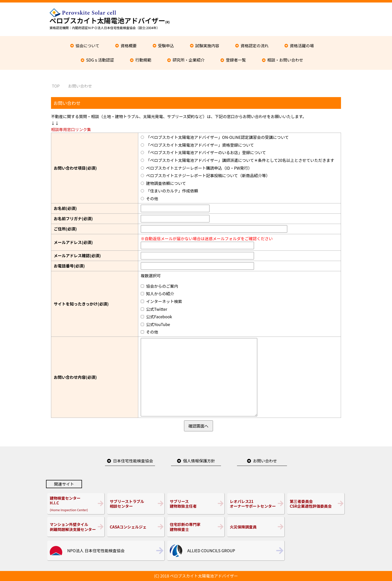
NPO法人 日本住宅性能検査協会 (96, 550)
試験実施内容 (207, 46)
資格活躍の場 (302, 46)
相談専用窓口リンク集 (71, 129)
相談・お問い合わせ (285, 60)
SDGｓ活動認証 (100, 60)
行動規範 (143, 60)
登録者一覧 (236, 60)
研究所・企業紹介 (188, 60)
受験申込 (166, 46)
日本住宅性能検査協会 (133, 461)
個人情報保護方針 (199, 461)
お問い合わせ (265, 461)
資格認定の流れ (254, 46)
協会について (87, 46)
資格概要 (129, 46)
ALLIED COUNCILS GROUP (211, 550)
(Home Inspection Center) (76, 504)
